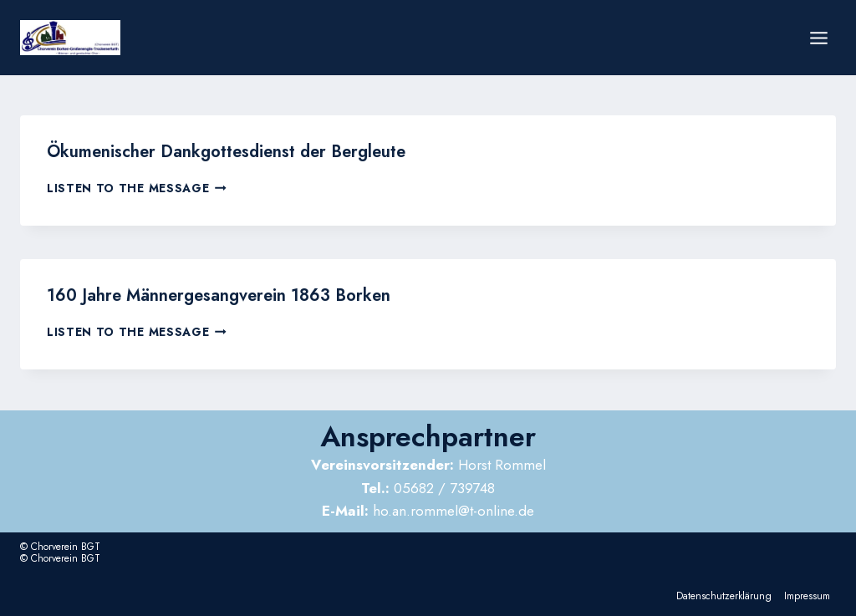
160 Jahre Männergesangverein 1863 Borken (219, 295)
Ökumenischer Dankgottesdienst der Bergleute (226, 152)
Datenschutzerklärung (724, 596)
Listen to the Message (137, 188)
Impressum (807, 596)
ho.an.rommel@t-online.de (428, 511)
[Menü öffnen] (818, 38)
